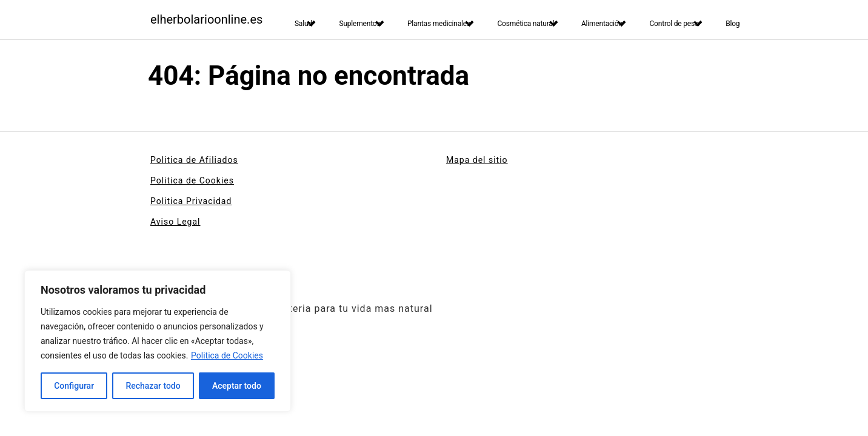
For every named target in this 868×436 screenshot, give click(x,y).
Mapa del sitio (477, 160)
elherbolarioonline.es (206, 19)
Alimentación (602, 24)
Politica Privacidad (191, 201)
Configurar (74, 386)
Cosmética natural (526, 24)
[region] (158, 341)
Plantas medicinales (439, 24)
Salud (303, 24)
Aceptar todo (237, 386)
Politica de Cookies (227, 355)
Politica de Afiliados (194, 160)
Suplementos (359, 24)
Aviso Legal (175, 222)
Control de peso (674, 24)
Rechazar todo (153, 386)
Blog (733, 24)
